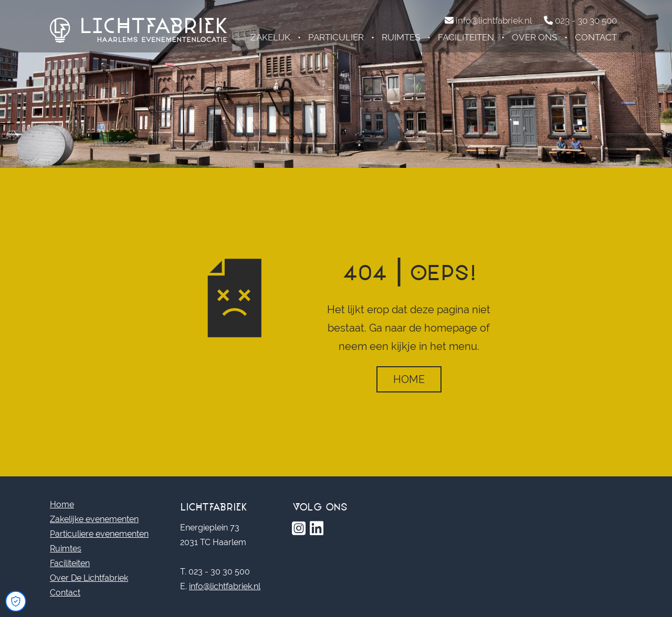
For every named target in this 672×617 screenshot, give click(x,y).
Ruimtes (401, 37)
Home (409, 379)
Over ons (534, 37)
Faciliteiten (466, 37)
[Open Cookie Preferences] (16, 601)
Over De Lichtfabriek (89, 578)
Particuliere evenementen (99, 534)
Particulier (336, 37)
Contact (596, 37)
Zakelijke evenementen (94, 519)
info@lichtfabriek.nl (225, 586)
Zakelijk (270, 37)
